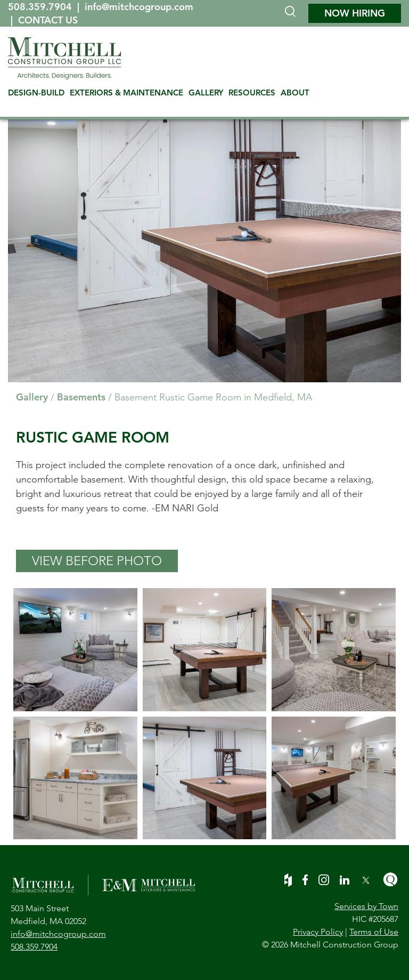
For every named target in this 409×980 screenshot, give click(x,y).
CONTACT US (48, 20)
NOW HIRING (355, 13)
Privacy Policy (318, 932)
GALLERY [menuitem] (206, 93)
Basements (81, 397)
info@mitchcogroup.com (139, 7)
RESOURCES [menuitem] (252, 93)
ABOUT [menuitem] (295, 93)
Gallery (32, 397)
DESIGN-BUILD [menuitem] (36, 93)
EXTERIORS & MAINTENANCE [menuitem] (126, 93)
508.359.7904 (41, 7)
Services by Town (366, 906)
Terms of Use (374, 932)
